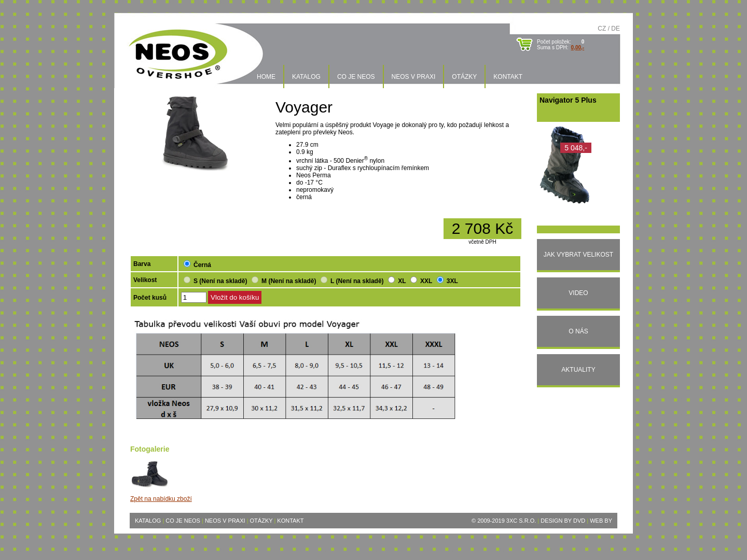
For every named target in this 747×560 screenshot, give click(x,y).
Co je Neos (356, 77)
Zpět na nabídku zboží (161, 499)
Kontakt (508, 77)
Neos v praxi (414, 77)
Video (578, 293)
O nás (578, 331)
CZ (602, 29)
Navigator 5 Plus (568, 100)
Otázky (464, 77)
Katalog (306, 77)
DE (615, 29)
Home (266, 77)
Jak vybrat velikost (578, 255)
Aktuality (578, 370)
